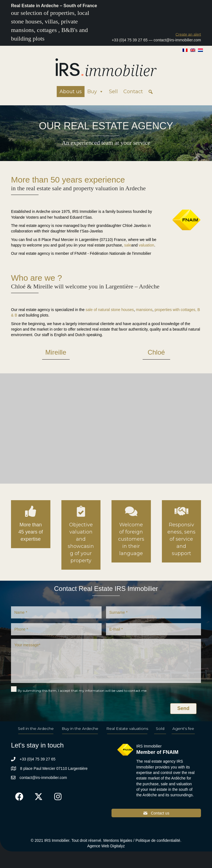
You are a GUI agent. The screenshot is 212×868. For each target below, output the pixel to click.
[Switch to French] (185, 50)
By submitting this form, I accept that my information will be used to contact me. (82, 691)
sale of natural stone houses (110, 310)
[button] (188, 34)
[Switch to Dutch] (200, 50)
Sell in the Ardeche (36, 728)
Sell (113, 92)
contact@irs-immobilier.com (177, 40)
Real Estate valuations (127, 728)
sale (128, 245)
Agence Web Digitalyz (106, 846)
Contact (133, 92)
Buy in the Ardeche (80, 728)
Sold (160, 728)
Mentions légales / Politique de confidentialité (142, 840)
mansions (144, 310)
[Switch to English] (193, 50)
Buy (95, 92)
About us (71, 92)
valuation (146, 245)
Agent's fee (183, 728)
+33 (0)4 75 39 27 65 (130, 40)
